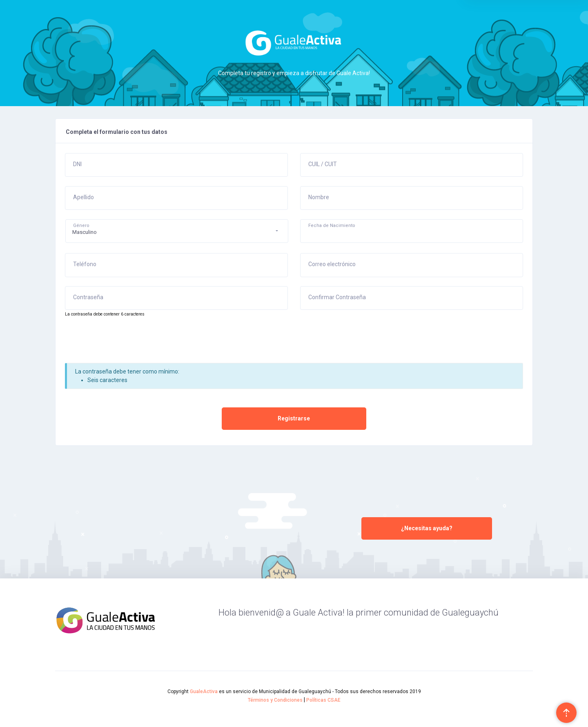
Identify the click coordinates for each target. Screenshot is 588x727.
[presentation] (127, 343)
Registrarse (294, 418)
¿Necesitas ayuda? (427, 528)
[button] (177, 231)
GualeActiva (204, 691)
